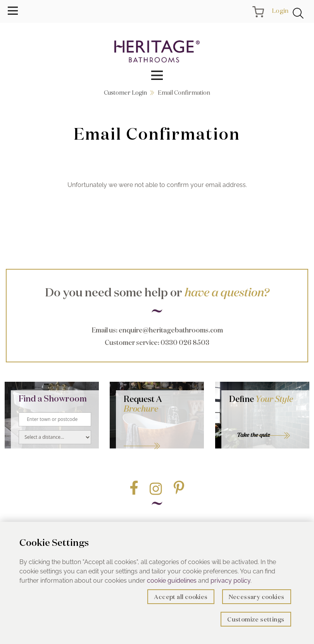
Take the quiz (253, 435)
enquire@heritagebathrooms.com (171, 330)
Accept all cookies (181, 597)
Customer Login (125, 93)
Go (160, 436)
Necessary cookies (257, 597)
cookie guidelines (172, 581)
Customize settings (256, 619)
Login (280, 10)
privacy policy (230, 581)
